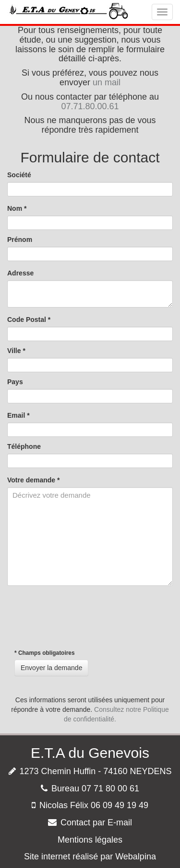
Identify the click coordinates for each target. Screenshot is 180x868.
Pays (15, 382)
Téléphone (24, 446)
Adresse (20, 273)
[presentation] (80, 617)
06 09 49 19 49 (120, 805)
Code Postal (29, 320)
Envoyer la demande (51, 668)
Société (19, 175)
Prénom (20, 240)
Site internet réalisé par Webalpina (90, 857)
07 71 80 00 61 (110, 788)
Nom (17, 208)
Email (18, 415)
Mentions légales (90, 840)
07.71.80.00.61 (90, 106)
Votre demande (33, 480)
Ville (16, 351)
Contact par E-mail (96, 822)
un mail (107, 82)
